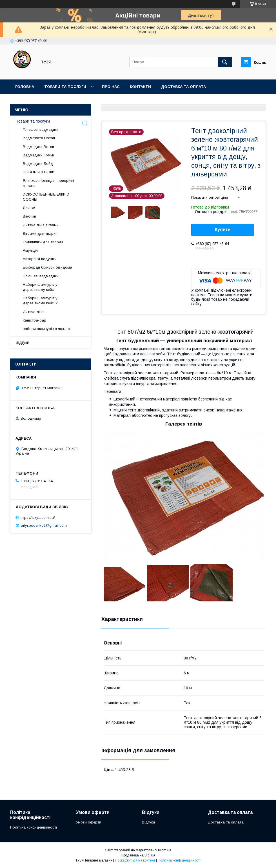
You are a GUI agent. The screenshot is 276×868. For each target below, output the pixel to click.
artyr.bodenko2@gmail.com (44, 525)
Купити (223, 230)
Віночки (29, 216)
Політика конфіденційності (34, 827)
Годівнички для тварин (43, 242)
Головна (25, 87)
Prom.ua (165, 850)
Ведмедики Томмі (38, 155)
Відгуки (23, 342)
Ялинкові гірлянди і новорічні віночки (48, 183)
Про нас (111, 87)
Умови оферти (89, 822)
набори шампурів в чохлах (47, 329)
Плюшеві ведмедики (41, 129)
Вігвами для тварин (40, 233)
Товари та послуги (65, 87)
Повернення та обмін (39, 101)
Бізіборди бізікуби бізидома (47, 267)
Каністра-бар (34, 320)
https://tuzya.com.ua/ (38, 517)
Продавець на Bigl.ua (138, 855)
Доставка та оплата (183, 87)
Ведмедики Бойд (38, 164)
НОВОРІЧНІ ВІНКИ (39, 172)
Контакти (140, 87)
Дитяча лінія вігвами (41, 225)
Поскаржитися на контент (135, 860)
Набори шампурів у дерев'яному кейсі (40, 287)
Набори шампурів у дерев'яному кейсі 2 (40, 301)
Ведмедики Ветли (38, 147)
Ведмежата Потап (39, 138)
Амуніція (30, 250)
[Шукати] (225, 62)
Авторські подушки (40, 259)
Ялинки (29, 208)
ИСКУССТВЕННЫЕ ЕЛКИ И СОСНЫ (46, 197)
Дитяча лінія (34, 312)
